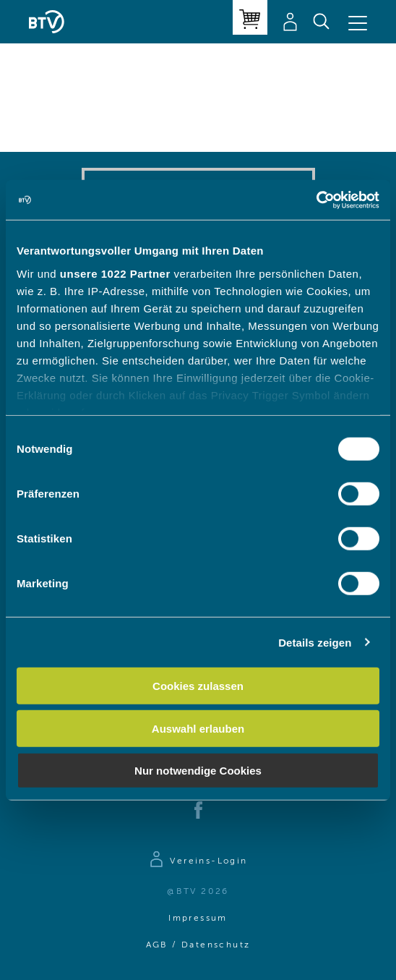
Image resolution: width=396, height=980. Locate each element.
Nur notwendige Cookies (198, 771)
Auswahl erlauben (198, 728)
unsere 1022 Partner (115, 273)
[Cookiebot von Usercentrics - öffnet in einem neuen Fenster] (316, 200)
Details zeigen (315, 642)
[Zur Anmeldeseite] (198, 861)
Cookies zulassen (198, 686)
